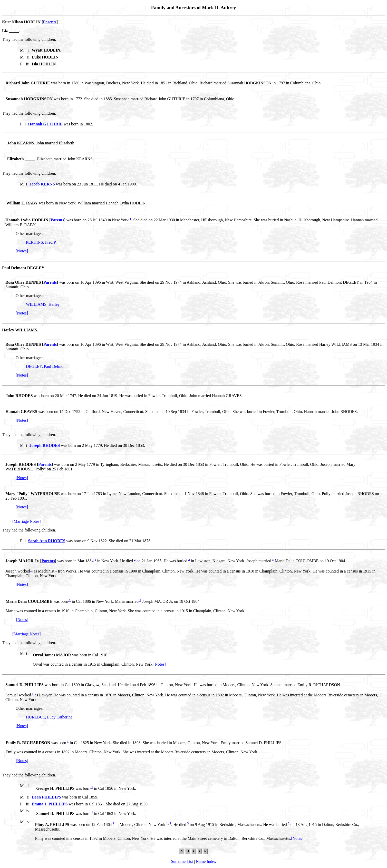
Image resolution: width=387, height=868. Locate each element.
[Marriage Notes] (27, 521)
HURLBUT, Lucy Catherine (49, 717)
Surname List (182, 861)
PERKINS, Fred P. (41, 242)
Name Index (206, 861)
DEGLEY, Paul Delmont (46, 366)
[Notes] (22, 251)
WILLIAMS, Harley (43, 304)
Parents (50, 22)
